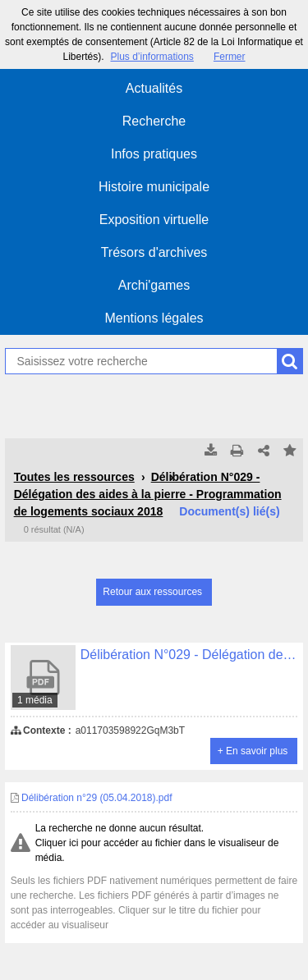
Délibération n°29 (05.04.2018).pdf (92, 798)
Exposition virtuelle (154, 220)
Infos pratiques (154, 154)
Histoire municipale (154, 187)
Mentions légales (154, 318)
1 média (35, 700)
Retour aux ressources (152, 592)
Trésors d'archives (154, 252)
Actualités (154, 88)
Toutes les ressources (74, 477)
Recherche (154, 121)
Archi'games (154, 285)
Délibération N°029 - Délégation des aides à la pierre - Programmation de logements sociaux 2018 (148, 494)
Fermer (230, 57)
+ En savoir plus (253, 751)
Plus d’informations (152, 57)
